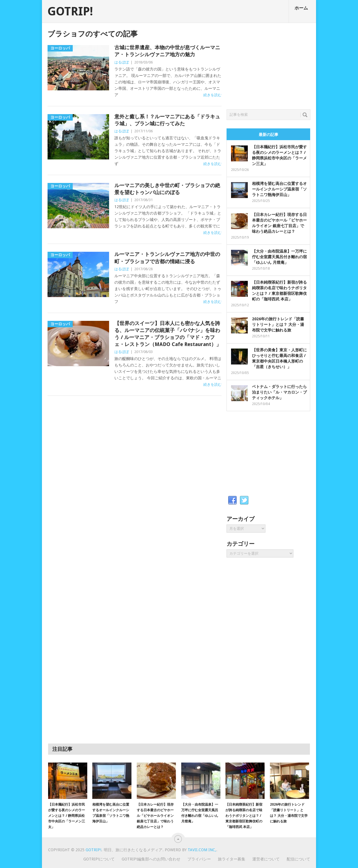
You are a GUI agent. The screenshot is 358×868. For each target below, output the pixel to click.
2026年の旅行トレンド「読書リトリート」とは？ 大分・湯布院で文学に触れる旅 (278, 324)
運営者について (266, 859)
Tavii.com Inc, (202, 850)
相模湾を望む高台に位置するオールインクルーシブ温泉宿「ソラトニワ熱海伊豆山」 (279, 189)
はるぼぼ (122, 62)
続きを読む (212, 95)
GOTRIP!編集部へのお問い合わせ (151, 859)
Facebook (232, 500)
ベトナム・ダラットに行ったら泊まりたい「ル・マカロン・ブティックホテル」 (279, 392)
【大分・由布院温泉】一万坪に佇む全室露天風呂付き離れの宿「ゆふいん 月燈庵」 (279, 257)
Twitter (244, 500)
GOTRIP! (70, 11)
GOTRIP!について (99, 859)
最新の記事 (268, 135)
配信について (298, 859)
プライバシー (199, 859)
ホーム (301, 8)
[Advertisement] (268, 65)
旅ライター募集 (232, 859)
